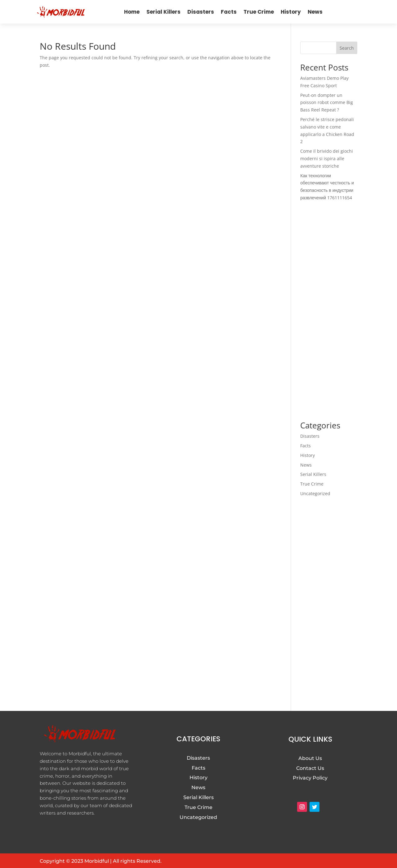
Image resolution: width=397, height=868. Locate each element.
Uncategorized (315, 493)
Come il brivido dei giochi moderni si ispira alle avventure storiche (327, 158)
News (315, 12)
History (291, 12)
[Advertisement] (329, 311)
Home (132, 12)
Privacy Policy (310, 778)
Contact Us (310, 768)
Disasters (201, 12)
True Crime (259, 12)
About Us (310, 758)
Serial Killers (163, 12)
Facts (229, 12)
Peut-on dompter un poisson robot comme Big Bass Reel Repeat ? (327, 103)
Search (347, 48)
